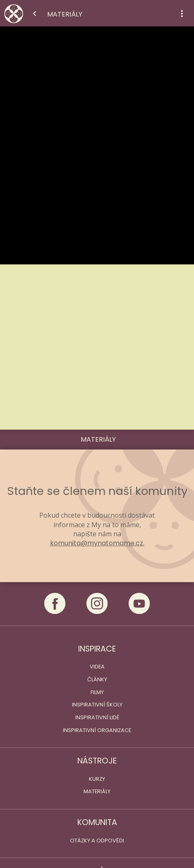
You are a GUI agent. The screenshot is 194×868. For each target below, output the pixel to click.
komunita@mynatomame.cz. (97, 543)
